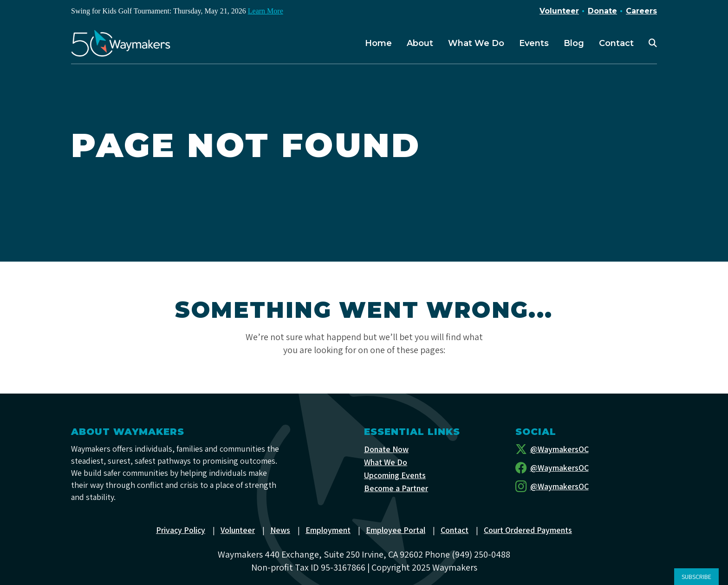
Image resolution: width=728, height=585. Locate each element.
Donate (602, 11)
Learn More (266, 11)
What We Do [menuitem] (476, 43)
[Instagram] (586, 486)
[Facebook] (586, 468)
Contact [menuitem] (616, 43)
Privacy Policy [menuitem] (181, 530)
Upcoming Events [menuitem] (395, 475)
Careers (641, 11)
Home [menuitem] (378, 43)
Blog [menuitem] (574, 43)
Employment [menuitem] (328, 530)
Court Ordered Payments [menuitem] (529, 530)
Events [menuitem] (534, 43)
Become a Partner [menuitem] (396, 488)
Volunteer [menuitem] (238, 530)
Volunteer (559, 11)
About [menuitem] (420, 43)
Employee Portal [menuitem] (396, 530)
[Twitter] (586, 449)
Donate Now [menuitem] (386, 449)
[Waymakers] (121, 43)
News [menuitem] (281, 530)
